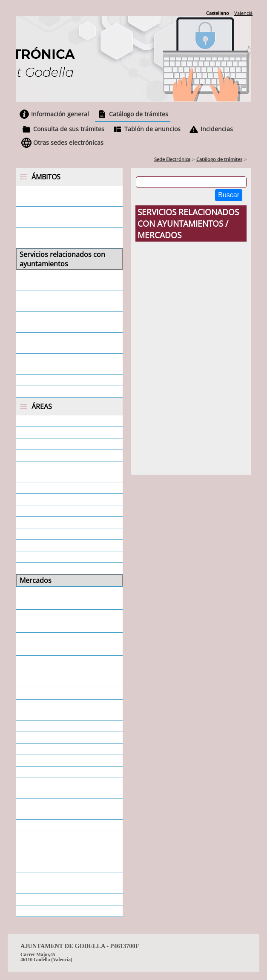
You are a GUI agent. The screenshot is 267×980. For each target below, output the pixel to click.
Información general (60, 114)
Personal (33, 638)
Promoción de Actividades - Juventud (63, 677)
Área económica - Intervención (68, 421)
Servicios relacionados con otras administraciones (62, 364)
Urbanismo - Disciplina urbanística (56, 842)
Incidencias (217, 129)
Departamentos (45, 511)
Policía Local (39, 661)
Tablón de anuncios (152, 129)
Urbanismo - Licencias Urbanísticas (55, 883)
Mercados (36, 580)
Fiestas (30, 545)
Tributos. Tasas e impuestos (64, 825)
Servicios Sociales (47, 772)
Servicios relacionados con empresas (62, 217)
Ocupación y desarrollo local (65, 604)
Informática (38, 557)
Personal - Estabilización (58, 650)
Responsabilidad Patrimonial (65, 726)
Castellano (218, 13)
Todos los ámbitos (49, 392)
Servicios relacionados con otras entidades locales (62, 343)
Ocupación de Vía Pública (60, 592)
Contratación (40, 488)
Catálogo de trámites (139, 114)
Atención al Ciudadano (55, 444)
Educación (36, 534)
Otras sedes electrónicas (68, 143)
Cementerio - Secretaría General (57, 472)
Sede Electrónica (172, 159)
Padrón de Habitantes (55, 615)
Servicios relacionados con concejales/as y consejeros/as (67, 280)
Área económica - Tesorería (63, 432)
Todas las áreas (44, 911)
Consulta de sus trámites (69, 129)
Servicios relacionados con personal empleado (62, 238)
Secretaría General (49, 749)
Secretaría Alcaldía (49, 738)
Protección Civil (44, 694)
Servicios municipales (54, 761)
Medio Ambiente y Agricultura (67, 568)
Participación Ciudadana (58, 627)
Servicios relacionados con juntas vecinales (62, 322)
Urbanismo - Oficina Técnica (64, 899)
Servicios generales (50, 380)
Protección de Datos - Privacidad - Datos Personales (67, 710)
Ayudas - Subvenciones (56, 455)
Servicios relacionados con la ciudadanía (66, 196)
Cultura (31, 499)
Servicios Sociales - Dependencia (49, 788)
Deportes (34, 522)
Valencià (243, 13)
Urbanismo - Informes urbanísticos (55, 862)
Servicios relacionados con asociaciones (62, 301)
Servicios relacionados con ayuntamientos (62, 259)
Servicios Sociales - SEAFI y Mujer (61, 809)
